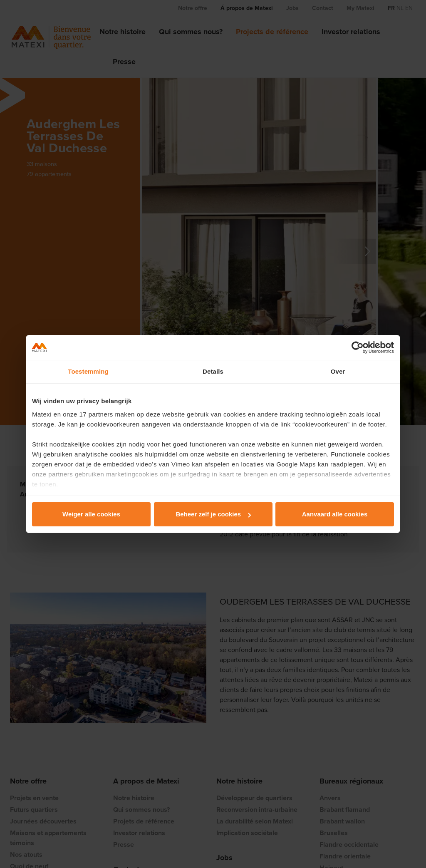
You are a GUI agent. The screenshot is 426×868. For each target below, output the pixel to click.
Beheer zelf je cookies (213, 514)
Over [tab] (338, 371)
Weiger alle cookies (91, 514)
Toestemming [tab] (88, 371)
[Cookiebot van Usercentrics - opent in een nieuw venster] (358, 347)
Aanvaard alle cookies (335, 514)
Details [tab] (213, 371)
